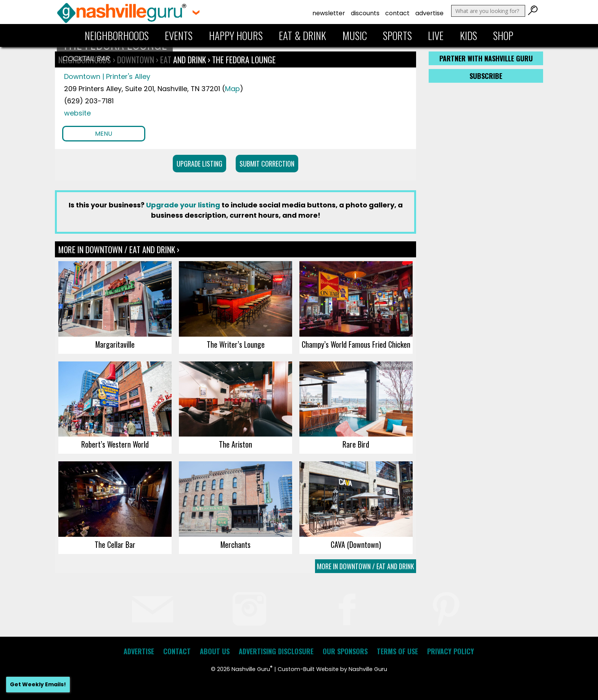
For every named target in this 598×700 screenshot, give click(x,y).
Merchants (236, 544)
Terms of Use (397, 651)
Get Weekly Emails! (38, 684)
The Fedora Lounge (244, 59)
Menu (104, 134)
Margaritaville (115, 344)
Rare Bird (356, 444)
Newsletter (329, 13)
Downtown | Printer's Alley (107, 76)
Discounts (365, 13)
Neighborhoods (117, 35)
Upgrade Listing (199, 164)
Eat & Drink (302, 35)
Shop (503, 35)
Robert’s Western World (115, 444)
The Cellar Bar (115, 544)
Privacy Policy (451, 651)
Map (232, 89)
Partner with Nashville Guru (486, 58)
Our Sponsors (345, 651)
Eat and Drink (183, 59)
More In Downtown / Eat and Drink (366, 566)
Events (179, 35)
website (77, 113)
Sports (397, 35)
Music (355, 35)
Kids (469, 35)
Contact (397, 13)
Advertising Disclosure (276, 651)
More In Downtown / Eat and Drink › (119, 249)
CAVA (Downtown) (356, 544)
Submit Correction (267, 164)
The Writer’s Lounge (236, 344)
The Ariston (236, 444)
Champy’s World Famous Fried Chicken (356, 344)
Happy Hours (236, 35)
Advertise (429, 13)
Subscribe (486, 76)
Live (436, 35)
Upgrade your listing (183, 205)
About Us (215, 651)
